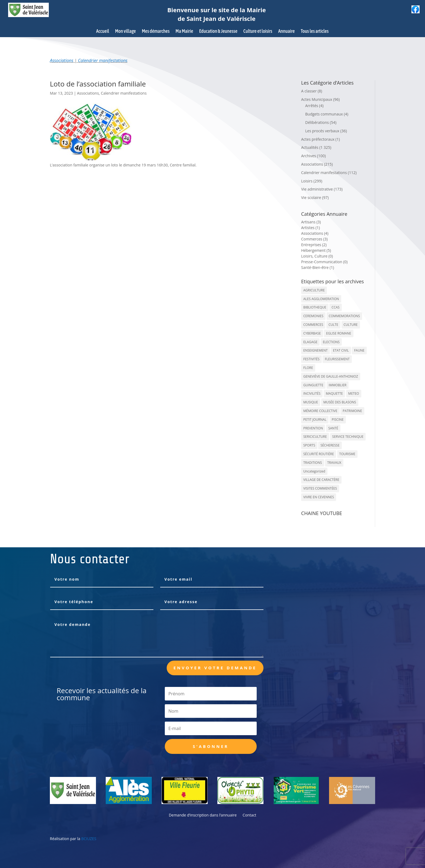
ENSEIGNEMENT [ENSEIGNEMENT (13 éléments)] (315, 350)
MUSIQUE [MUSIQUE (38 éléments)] (311, 402)
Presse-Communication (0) (324, 262)
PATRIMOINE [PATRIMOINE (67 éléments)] (352, 411)
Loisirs (307, 181)
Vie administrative (317, 189)
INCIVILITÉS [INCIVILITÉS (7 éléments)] (312, 393)
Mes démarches (156, 32)
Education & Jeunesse (218, 32)
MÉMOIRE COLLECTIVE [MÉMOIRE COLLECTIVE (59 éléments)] (320, 411)
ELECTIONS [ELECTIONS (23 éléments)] (331, 342)
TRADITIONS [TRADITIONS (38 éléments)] (313, 463)
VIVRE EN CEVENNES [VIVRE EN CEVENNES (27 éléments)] (319, 497)
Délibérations (317, 122)
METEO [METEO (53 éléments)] (354, 393)
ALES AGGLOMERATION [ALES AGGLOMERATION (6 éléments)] (321, 299)
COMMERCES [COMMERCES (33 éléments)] (313, 325)
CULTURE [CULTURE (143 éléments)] (351, 325)
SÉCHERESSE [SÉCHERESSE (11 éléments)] (330, 445)
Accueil (103, 32)
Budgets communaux (324, 114)
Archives (309, 156)
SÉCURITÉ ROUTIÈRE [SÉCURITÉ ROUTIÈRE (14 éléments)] (319, 454)
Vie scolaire (311, 197)
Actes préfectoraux (318, 139)
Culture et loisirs (258, 32)
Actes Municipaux (317, 99)
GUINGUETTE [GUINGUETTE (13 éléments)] (313, 385)
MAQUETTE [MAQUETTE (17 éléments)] (334, 393)
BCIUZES (89, 839)
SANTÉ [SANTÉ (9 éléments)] (333, 428)
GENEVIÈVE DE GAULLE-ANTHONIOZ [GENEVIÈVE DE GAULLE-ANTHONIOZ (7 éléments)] (331, 376)
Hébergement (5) (316, 250)
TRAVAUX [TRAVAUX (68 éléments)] (334, 463)
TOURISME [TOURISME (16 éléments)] (347, 454)
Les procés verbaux (322, 131)
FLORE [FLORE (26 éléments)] (308, 368)
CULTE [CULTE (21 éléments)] (333, 325)
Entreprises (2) (314, 245)
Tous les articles (315, 32)
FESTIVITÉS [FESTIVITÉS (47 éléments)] (311, 359)
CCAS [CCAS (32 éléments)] (335, 307)
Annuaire (286, 32)
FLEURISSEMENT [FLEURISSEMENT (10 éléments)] (337, 359)
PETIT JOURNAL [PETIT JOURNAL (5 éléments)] (315, 419)
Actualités (310, 147)
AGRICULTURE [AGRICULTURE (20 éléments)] (314, 290)
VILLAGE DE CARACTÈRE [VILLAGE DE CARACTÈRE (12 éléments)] (321, 480)
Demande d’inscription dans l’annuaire (203, 815)
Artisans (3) (311, 222)
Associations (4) (315, 233)
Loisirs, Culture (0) (317, 256)
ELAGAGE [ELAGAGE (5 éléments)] (310, 342)
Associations (62, 60)
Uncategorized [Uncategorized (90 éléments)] (314, 471)
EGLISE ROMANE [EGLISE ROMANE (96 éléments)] (339, 333)
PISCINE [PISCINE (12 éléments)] (338, 419)
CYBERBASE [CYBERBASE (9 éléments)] (312, 333)
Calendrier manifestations (103, 60)
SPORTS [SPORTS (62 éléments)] (309, 445)
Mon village (126, 32)
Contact (249, 815)
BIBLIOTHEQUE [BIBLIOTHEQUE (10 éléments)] (315, 307)
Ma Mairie (184, 32)
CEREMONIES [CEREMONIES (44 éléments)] (313, 316)
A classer (309, 91)
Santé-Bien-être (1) (318, 267)
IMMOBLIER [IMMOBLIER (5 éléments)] (338, 385)
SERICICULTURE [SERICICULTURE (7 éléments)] (315, 437)
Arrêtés (312, 106)
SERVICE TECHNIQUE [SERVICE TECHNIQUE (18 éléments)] (348, 437)
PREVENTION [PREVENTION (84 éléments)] (313, 428)
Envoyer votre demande (215, 668)
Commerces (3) (314, 239)
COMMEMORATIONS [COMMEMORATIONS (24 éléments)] (344, 316)
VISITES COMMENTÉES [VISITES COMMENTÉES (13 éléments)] (320, 488)
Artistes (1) (310, 228)
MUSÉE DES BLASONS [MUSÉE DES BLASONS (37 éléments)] (340, 402)
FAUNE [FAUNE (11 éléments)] (359, 350)
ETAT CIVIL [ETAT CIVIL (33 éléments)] (341, 350)
